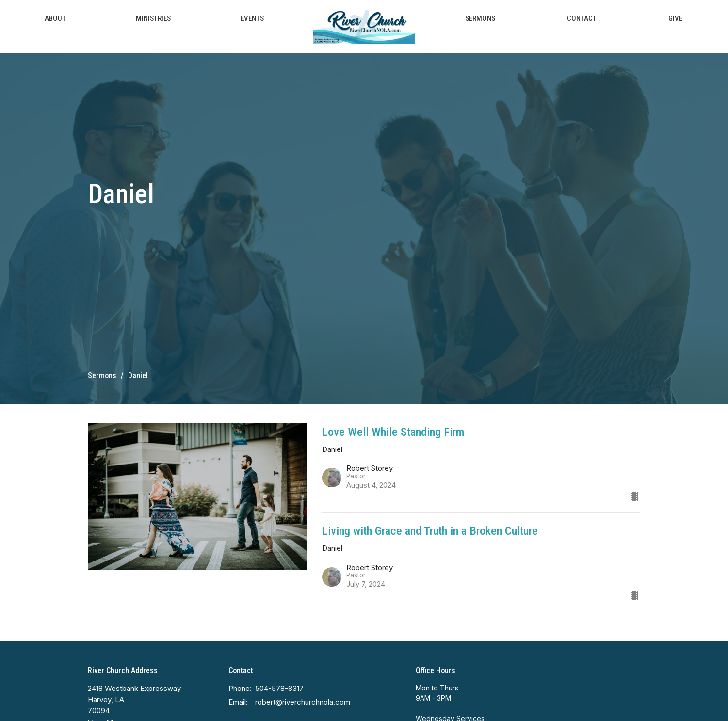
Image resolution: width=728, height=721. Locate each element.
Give (675, 18)
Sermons (480, 18)
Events (252, 18)
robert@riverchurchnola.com (303, 702)
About (55, 18)
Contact (582, 18)
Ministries (153, 18)
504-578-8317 (279, 688)
